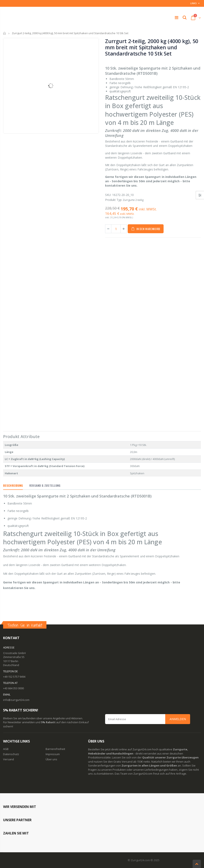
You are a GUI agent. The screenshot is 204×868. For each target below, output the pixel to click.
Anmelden (178, 719)
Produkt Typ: (114, 200)
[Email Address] (148, 719)
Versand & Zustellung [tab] (45, 485)
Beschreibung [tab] (13, 485)
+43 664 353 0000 (13, 688)
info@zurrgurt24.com (16, 700)
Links (194, 3)
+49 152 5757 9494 (14, 677)
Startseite (5, 33)
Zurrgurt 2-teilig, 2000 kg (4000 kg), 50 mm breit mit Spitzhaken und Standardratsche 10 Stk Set (152, 47)
